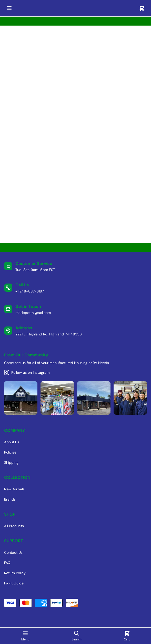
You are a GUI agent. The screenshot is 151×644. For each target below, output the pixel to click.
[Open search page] (77, 636)
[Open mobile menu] (9, 8)
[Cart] (142, 8)
